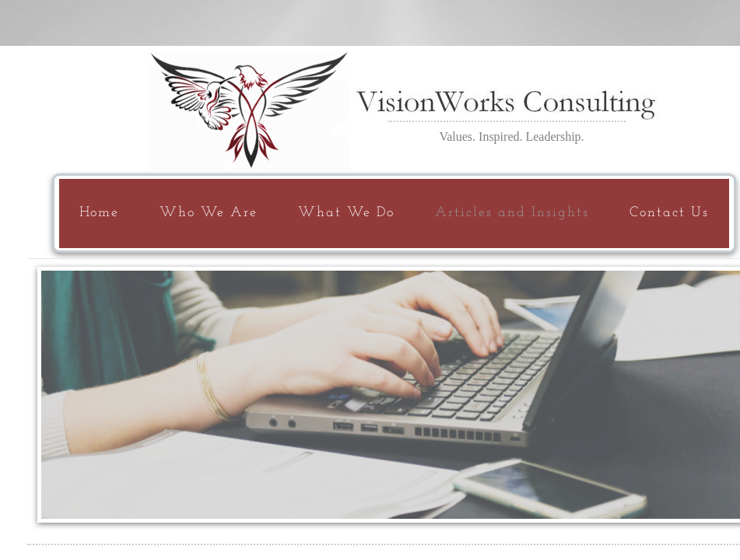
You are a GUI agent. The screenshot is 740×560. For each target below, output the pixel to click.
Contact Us (669, 213)
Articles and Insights (512, 213)
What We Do (346, 213)
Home (99, 213)
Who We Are (209, 213)
